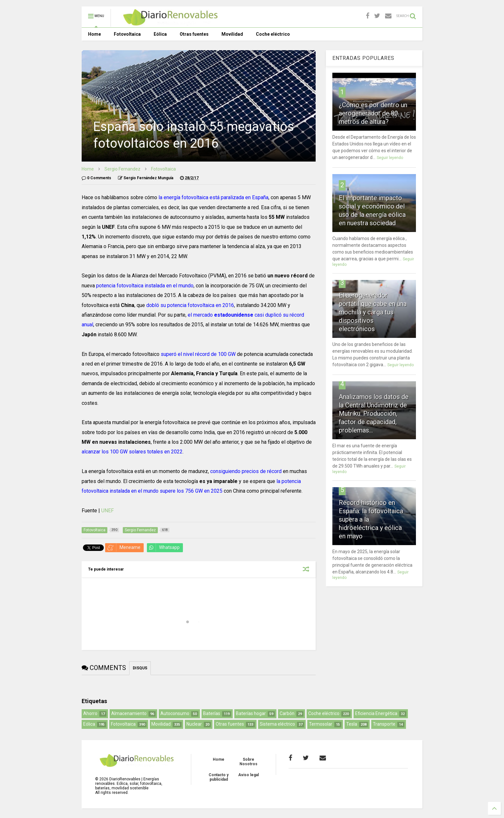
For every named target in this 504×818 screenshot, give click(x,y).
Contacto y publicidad (219, 777)
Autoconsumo (175, 713)
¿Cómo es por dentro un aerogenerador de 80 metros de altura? (373, 113)
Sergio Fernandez (122, 169)
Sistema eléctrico (277, 724)
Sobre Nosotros (248, 762)
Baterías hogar (251, 713)
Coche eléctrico (273, 34)
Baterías (212, 713)
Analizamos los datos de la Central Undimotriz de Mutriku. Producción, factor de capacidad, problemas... (374, 414)
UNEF (108, 511)
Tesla (352, 724)
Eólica (160, 34)
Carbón (287, 713)
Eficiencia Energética (376, 713)
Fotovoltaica (127, 34)
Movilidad (232, 34)
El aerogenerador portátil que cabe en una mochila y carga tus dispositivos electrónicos (373, 312)
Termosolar (321, 724)
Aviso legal (248, 775)
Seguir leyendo (390, 158)
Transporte (384, 724)
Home (94, 34)
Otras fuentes (194, 34)
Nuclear (194, 724)
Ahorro (90, 713)
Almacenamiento (129, 713)
